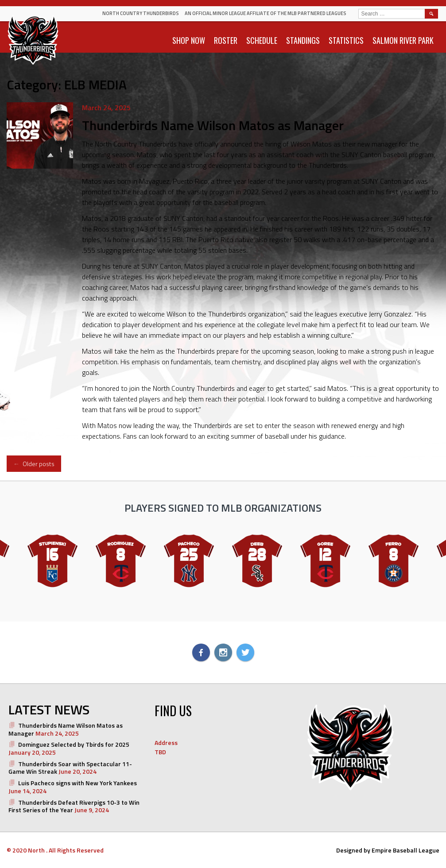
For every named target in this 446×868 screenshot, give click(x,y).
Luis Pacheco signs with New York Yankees (78, 783)
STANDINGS (303, 40)
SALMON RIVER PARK (403, 40)
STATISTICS (346, 40)
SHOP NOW (189, 40)
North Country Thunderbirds (141, 13)
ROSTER (226, 40)
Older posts (34, 464)
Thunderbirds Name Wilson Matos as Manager (213, 125)
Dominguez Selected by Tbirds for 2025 (74, 744)
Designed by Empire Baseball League (388, 850)
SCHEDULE (262, 40)
